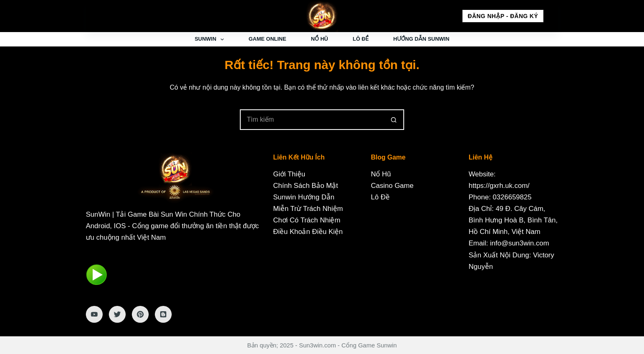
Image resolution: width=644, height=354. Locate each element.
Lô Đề (361, 39)
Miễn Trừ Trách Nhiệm (308, 209)
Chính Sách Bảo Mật (306, 186)
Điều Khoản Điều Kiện (308, 232)
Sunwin (211, 39)
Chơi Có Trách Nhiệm (307, 220)
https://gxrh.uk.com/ (499, 186)
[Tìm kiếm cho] (312, 120)
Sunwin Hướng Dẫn (304, 197)
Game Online (267, 39)
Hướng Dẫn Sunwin (421, 39)
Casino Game (392, 186)
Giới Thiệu (289, 174)
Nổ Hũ (320, 39)
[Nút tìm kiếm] (394, 120)
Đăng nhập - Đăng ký (503, 16)
